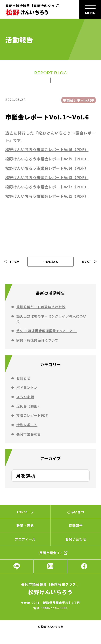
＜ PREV (12, 262)
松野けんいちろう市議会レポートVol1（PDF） (47, 196)
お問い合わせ (76, 539)
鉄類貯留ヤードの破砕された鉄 (41, 307)
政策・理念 (25, 525)
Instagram (50, 566)
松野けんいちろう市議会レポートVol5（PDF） (47, 159)
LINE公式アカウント (17, 566)
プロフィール (25, 539)
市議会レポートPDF (32, 415)
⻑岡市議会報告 (29, 434)
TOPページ (25, 512)
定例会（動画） (29, 406)
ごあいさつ (76, 512)
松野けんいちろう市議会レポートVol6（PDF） (47, 149)
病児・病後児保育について (37, 340)
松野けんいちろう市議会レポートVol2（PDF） (47, 187)
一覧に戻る (50, 262)
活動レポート (27, 425)
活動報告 (76, 525)
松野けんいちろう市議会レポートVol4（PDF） (47, 168)
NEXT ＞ (89, 262)
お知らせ (23, 378)
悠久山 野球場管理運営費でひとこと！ (47, 331)
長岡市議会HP (50, 553)
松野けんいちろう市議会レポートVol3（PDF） (47, 177)
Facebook (84, 566)
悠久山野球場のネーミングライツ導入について (51, 319)
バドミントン (27, 387)
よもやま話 (25, 397)
